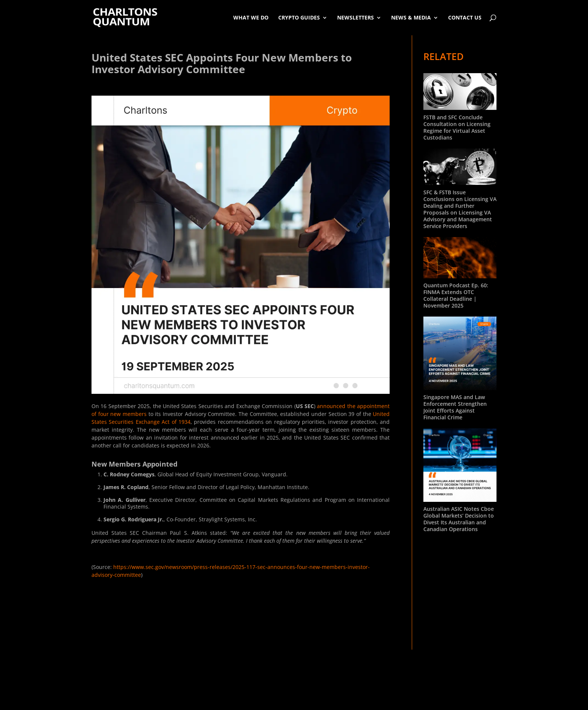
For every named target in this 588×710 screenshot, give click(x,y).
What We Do (251, 17)
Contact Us (465, 17)
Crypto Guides (299, 17)
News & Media (411, 17)
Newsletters (355, 17)
